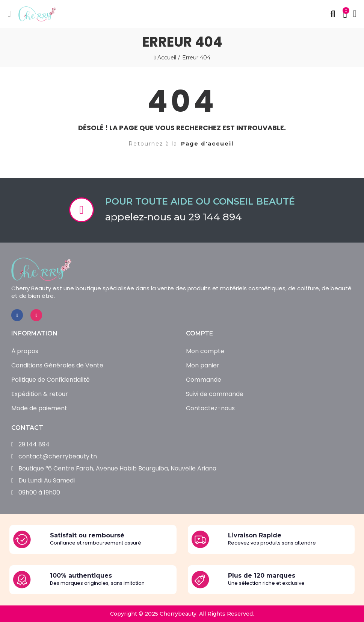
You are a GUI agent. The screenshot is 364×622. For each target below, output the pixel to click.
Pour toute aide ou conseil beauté (200, 201)
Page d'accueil (207, 144)
